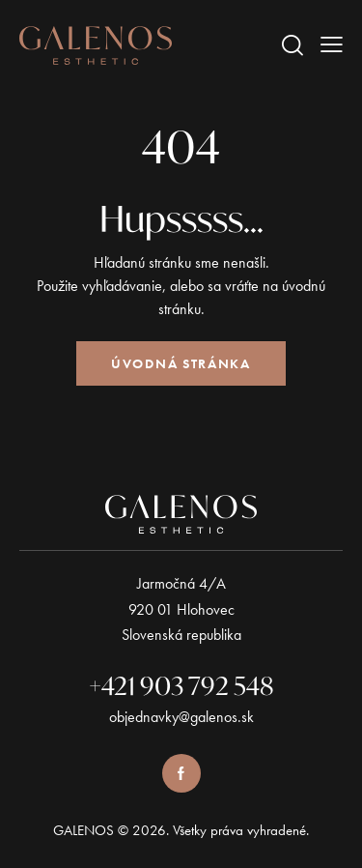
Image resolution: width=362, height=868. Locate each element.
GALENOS (84, 830)
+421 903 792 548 (181, 685)
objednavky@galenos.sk (181, 717)
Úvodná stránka (181, 363)
